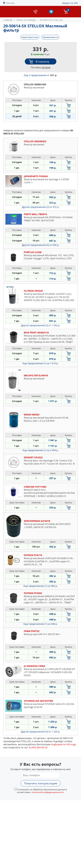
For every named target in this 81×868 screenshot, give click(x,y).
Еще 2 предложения (40, 75)
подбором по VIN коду (63, 744)
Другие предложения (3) (40, 207)
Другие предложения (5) (40, 245)
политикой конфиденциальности (48, 792)
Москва (10, 3)
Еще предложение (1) (40, 363)
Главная (8, 20)
